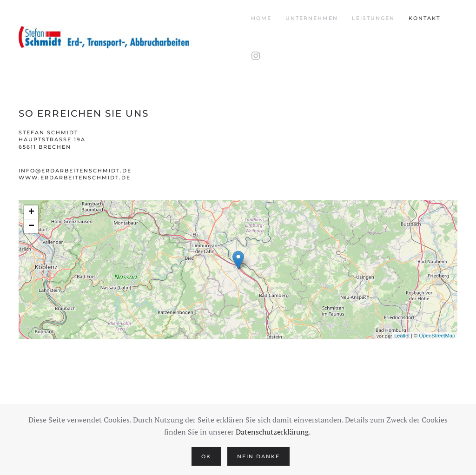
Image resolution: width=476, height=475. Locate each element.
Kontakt (424, 18)
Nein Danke (258, 456)
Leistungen (373, 18)
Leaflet (402, 336)
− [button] (31, 226)
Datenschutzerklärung (272, 432)
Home (261, 18)
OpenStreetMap (437, 336)
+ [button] (31, 212)
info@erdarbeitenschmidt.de (75, 171)
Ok (206, 456)
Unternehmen (312, 18)
